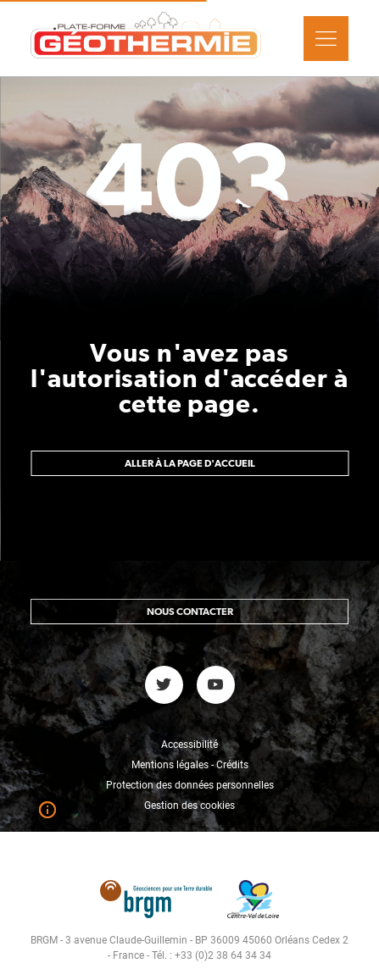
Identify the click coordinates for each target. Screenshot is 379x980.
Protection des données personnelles (190, 785)
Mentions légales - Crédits (190, 765)
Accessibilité (189, 745)
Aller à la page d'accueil (190, 463)
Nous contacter (190, 612)
